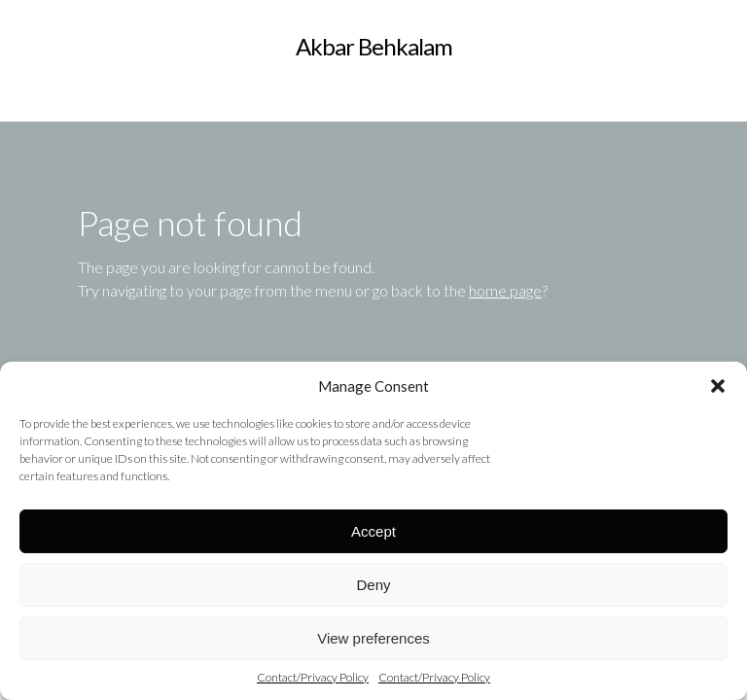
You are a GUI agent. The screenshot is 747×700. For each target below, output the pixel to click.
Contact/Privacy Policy (313, 677)
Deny (373, 585)
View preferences (373, 638)
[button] (718, 386)
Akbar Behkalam (374, 46)
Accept (373, 531)
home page (505, 290)
